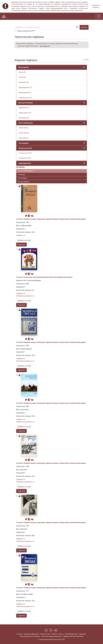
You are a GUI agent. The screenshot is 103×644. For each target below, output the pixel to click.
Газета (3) (22, 77)
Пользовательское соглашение (30, 636)
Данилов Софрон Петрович (28, 46)
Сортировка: (21, 167)
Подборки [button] (21, 235)
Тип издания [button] (23, 143)
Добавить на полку (24, 240)
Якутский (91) (23, 138)
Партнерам (82, 634)
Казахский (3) (23, 128)
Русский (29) (24, 133)
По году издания (24, 182)
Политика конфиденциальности (51, 636)
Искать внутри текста (26, 31)
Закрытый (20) (25, 158)
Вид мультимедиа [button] (26, 103)
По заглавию (22, 178)
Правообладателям (71, 634)
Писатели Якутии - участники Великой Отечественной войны (57, 44)
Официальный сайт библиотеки (73, 636)
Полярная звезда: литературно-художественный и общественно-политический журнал (55, 219)
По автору (21, 174)
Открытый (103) (25, 153)
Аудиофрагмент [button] (25, 163)
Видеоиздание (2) (25, 92)
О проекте (20, 634)
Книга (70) (22, 72)
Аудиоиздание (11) (25, 87)
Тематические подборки (25, 44)
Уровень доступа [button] (25, 148)
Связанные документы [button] (25, 296)
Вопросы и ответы (58, 634)
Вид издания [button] (24, 67)
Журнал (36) (24, 82)
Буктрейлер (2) (24, 118)
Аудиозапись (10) (25, 113)
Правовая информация (31, 634)
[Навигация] (98, 16)
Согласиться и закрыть (96, 6)
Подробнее (21, 245)
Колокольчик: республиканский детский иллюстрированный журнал (48, 277)
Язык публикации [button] (26, 123)
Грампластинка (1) (25, 98)
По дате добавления (26, 171)
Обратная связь (45, 634)
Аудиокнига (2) (24, 108)
